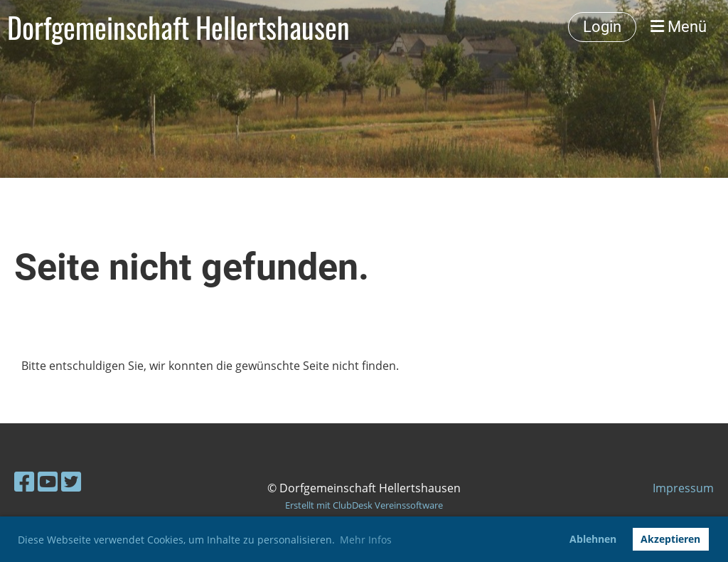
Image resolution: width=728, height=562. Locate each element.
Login (602, 27)
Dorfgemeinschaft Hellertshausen (178, 27)
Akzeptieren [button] (670, 539)
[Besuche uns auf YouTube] (48, 481)
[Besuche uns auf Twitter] (71, 481)
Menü (679, 27)
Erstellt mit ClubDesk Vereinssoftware (364, 505)
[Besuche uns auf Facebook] (24, 481)
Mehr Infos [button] (366, 540)
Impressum (683, 488)
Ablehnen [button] (593, 539)
